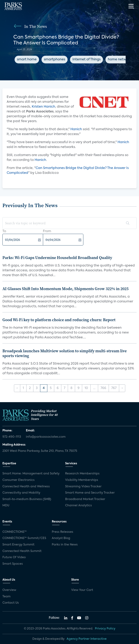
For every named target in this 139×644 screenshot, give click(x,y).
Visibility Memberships (82, 480)
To (4, 231)
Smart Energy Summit (18, 545)
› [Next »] (122, 388)
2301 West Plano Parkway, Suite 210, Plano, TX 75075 (40, 451)
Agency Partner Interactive (87, 639)
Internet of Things (86, 60)
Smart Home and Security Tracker (90, 493)
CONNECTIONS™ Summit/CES (24, 538)
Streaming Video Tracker (83, 487)
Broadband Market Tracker (85, 499)
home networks (120, 60)
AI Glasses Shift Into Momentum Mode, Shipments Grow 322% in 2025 (65, 289)
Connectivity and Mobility (21, 493)
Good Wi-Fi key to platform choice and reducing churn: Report (59, 320)
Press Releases (63, 532)
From (47, 231)
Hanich (77, 129)
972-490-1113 (12, 437)
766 (103, 388)
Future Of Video (14, 557)
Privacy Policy (105, 629)
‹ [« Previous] (17, 388)
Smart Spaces (13, 564)
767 (114, 388)
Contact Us (11, 603)
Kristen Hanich (44, 107)
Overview (9, 590)
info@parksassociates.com (46, 437)
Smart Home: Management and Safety (31, 474)
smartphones (55, 60)
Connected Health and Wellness (26, 487)
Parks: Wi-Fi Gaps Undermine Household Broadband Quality (57, 258)
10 (86, 388)
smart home (27, 60)
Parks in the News (65, 545)
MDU (6, 506)
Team (6, 597)
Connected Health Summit (22, 551)
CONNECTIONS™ (15, 532)
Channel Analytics (79, 506)
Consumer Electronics (19, 480)
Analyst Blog (61, 538)
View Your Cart (82, 590)
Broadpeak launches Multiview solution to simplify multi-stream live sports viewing (65, 353)
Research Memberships (82, 474)
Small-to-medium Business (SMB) (27, 499)
